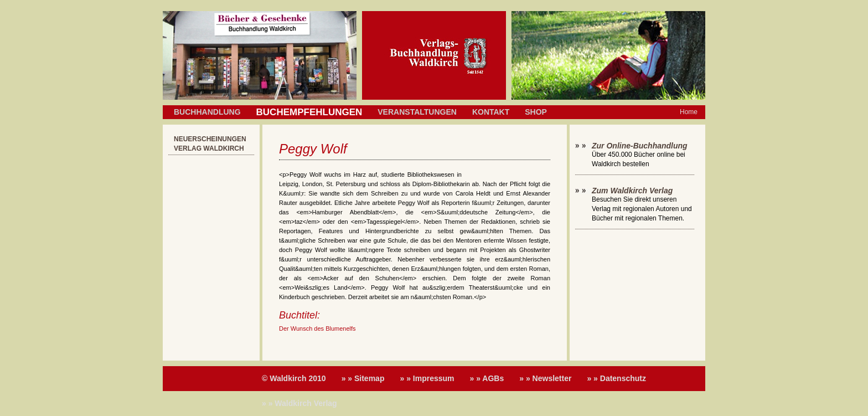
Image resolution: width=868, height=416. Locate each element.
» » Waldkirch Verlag (299, 403)
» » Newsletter (545, 378)
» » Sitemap (363, 378)
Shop (536, 112)
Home (689, 112)
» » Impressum (427, 378)
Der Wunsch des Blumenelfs (317, 328)
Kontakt (491, 112)
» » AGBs (487, 378)
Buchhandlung (207, 112)
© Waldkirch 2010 (294, 378)
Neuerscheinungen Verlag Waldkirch (210, 144)
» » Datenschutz (616, 378)
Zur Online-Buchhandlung (640, 146)
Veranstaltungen (417, 112)
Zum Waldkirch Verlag (632, 191)
